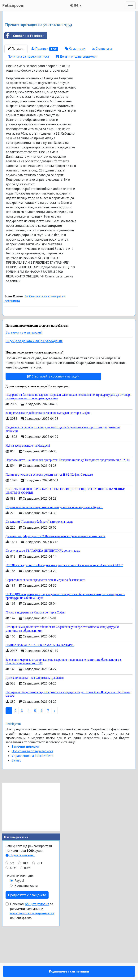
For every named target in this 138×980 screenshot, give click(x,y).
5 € (12, 928)
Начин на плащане (20, 941)
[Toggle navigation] (130, 5)
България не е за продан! (24, 397)
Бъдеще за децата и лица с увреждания (34, 406)
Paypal (19, 945)
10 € (25, 928)
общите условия (37, 969)
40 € (13, 933)
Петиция (16, 102)
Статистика (102, 102)
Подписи (44, 102)
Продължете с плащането (27, 960)
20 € (40, 928)
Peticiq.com (13, 5)
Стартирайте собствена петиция (53, 441)
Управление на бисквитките (32, 821)
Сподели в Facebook (25, 89)
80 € (27, 933)
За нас (16, 825)
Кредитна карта (26, 950)
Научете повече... (20, 920)
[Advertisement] (69, 44)
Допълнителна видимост (76, 110)
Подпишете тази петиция (41, 372)
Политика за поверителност (28, 110)
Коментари (75, 102)
